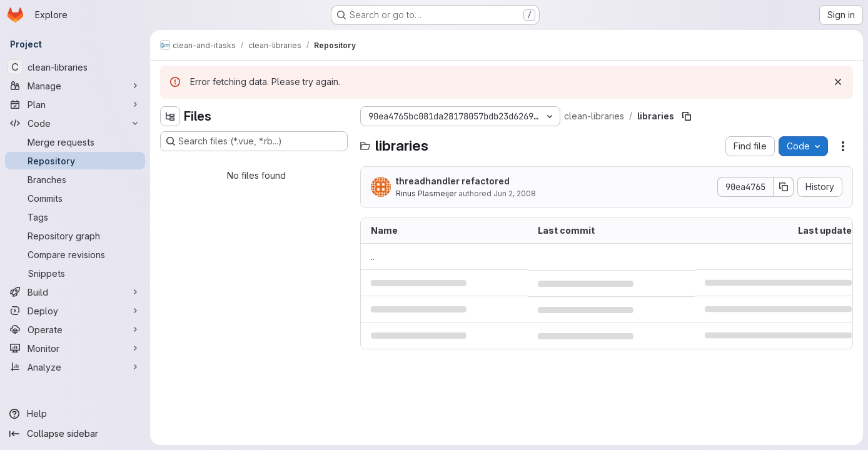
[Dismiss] (838, 82)
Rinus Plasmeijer (426, 193)
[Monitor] (75, 348)
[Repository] (75, 161)
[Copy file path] (687, 116)
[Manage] (75, 86)
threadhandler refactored (453, 181)
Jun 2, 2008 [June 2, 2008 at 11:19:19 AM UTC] (515, 193)
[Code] (75, 123)
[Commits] (75, 198)
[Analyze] (75, 367)
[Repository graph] (75, 236)
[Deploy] (75, 311)
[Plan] (75, 104)
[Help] (75, 414)
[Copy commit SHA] (784, 187)
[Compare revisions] (75, 254)
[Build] (75, 292)
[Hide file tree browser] (170, 116)
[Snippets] (75, 273)
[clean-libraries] (75, 67)
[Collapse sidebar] (75, 434)
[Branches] (75, 179)
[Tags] (75, 217)
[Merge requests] (75, 142)
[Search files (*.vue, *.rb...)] (254, 141)
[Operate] (75, 329)
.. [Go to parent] (373, 257)
